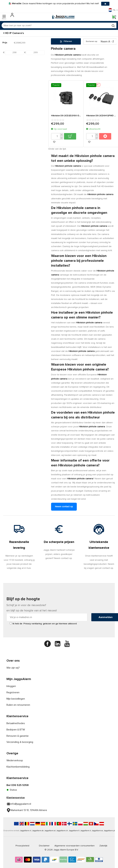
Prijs (5, 43)
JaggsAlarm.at (50, 831)
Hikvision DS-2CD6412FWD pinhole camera (101, 116)
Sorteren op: (92, 42)
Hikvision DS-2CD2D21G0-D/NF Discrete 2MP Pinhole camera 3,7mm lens (66, 116)
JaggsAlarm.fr (74, 831)
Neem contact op (64, 507)
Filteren (66, 41)
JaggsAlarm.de (38, 831)
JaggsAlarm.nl (26, 831)
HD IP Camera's (14, 33)
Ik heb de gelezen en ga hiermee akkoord (43, 624)
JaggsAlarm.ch (62, 831)
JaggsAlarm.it (86, 831)
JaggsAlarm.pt (109, 831)
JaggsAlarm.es (97, 831)
